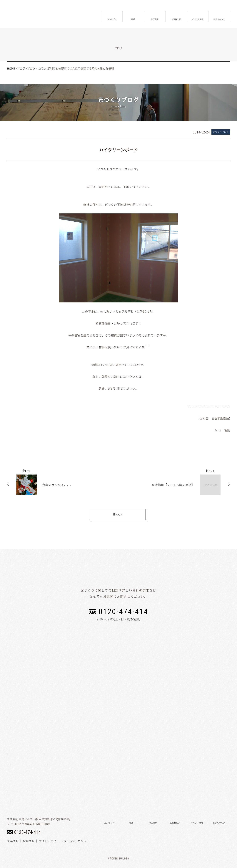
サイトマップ (47, 841)
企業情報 (13, 841)
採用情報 (29, 841)
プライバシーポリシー (75, 841)
